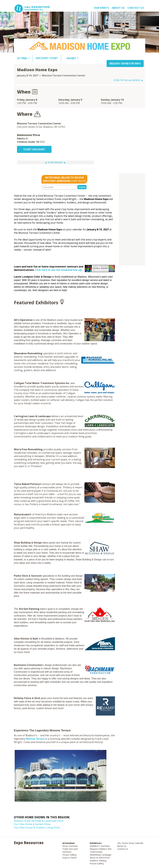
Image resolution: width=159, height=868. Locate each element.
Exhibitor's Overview (100, 846)
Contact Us (136, 8)
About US (118, 8)
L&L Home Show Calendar (130, 843)
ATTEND (22, 58)
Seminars (67, 852)
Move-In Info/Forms (100, 858)
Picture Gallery (69, 855)
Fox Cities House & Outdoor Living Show (37, 828)
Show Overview (70, 846)
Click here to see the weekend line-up (58, 270)
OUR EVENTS (101, 8)
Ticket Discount (70, 849)
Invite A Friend (69, 858)
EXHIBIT (71, 58)
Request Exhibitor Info (101, 849)
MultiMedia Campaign (101, 855)
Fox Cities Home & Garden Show (32, 824)
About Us (122, 846)
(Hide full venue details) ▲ (128, 80)
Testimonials (96, 852)
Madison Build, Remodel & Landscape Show (39, 821)
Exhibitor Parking (98, 861)
